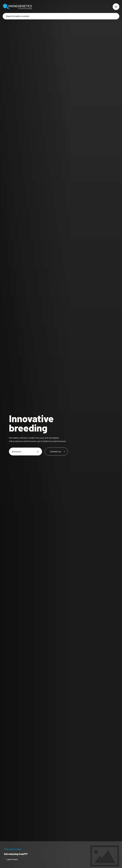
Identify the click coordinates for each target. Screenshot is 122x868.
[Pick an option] (25, 451)
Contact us (57, 451)
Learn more (12, 859)
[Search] (61, 16)
